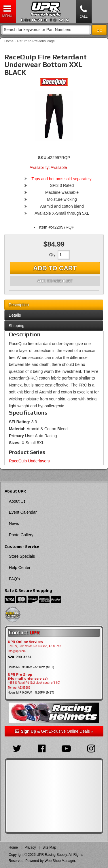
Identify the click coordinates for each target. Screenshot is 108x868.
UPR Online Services (25, 642)
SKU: (43, 158)
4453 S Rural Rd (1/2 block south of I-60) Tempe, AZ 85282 (34, 685)
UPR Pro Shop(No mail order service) (28, 676)
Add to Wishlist (55, 281)
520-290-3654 (20, 657)
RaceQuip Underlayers (29, 461)
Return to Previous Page (36, 41)
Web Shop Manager (60, 861)
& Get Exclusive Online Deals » (54, 731)
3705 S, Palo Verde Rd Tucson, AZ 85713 (34, 646)
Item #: (46, 227)
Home (9, 41)
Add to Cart (55, 268)
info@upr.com (17, 651)
